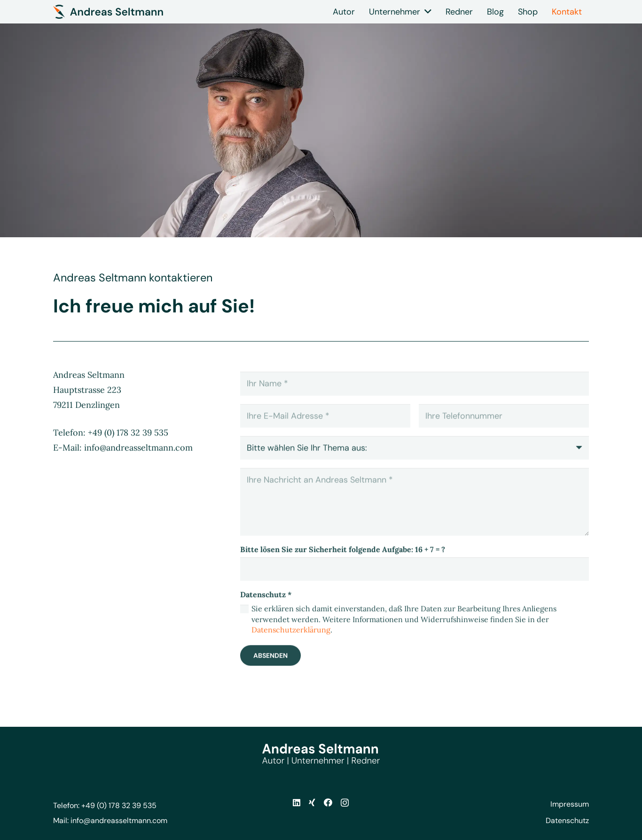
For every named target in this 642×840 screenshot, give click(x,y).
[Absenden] (270, 667)
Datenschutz (567, 821)
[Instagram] (345, 803)
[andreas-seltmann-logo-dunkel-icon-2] (108, 12)
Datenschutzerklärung (291, 641)
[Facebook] (328, 802)
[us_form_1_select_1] (415, 459)
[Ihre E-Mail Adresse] (325, 428)
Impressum (570, 804)
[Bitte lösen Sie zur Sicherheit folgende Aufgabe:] (415, 580)
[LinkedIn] (297, 802)
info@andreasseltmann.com (119, 821)
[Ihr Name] (415, 395)
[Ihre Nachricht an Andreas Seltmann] (415, 513)
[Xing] (312, 802)
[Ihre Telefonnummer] (504, 428)
